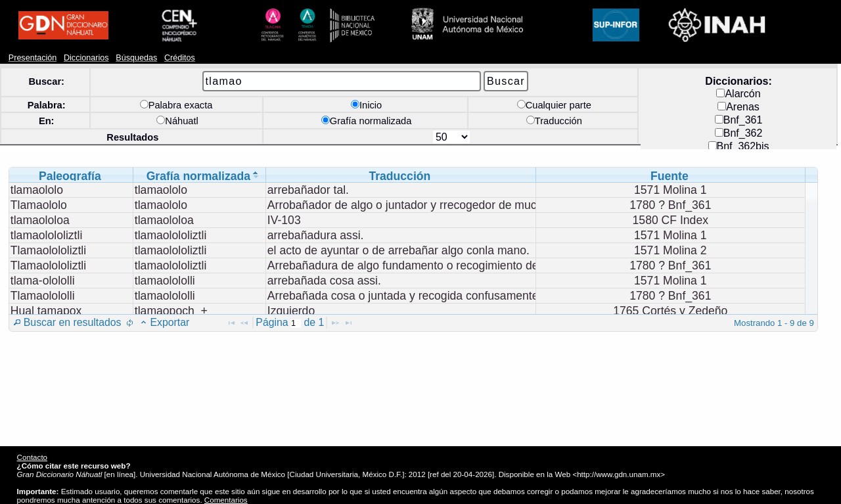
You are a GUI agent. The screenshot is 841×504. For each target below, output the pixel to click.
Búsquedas (136, 58)
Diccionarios (86, 58)
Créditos (180, 58)
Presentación (33, 58)
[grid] (407, 251)
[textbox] (296, 324)
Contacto (32, 457)
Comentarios (226, 500)
